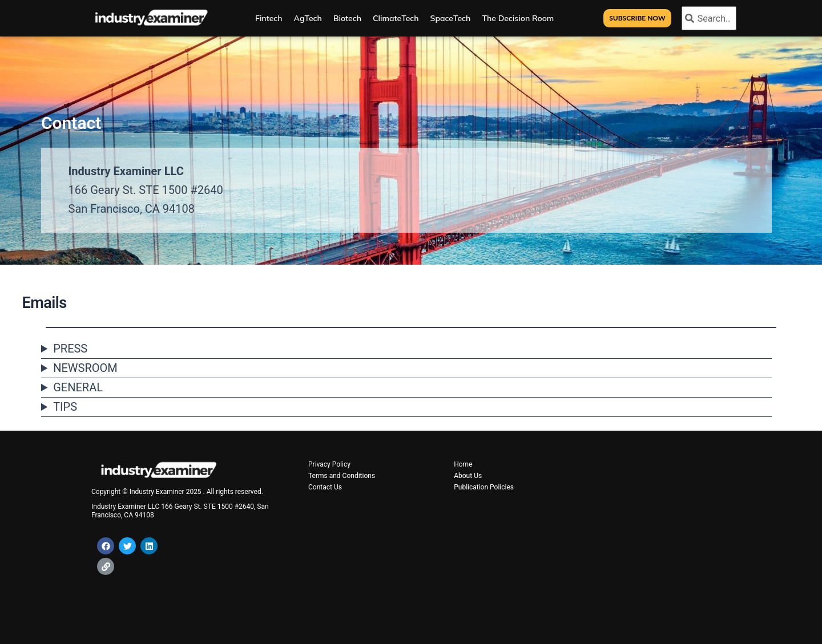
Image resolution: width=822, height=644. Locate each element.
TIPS (65, 407)
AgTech (308, 18)
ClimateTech (396, 18)
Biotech (347, 18)
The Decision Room (518, 18)
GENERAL (78, 387)
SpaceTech (451, 18)
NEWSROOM (85, 368)
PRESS (70, 349)
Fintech (269, 18)
